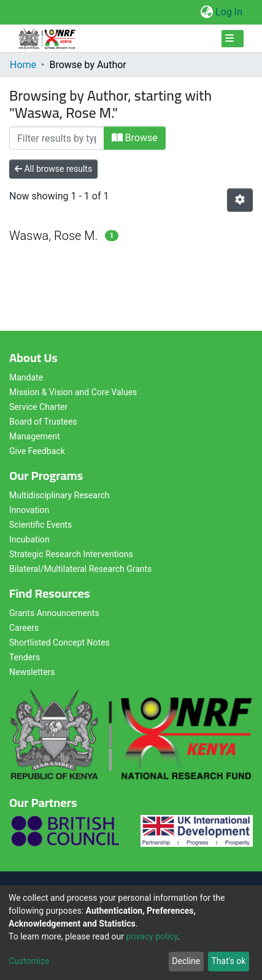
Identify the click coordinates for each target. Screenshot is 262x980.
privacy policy (152, 936)
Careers (24, 628)
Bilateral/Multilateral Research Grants (80, 569)
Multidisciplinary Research (60, 495)
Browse (135, 138)
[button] (206, 12)
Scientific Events (40, 525)
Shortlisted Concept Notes (60, 642)
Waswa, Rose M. (53, 236)
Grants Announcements (54, 613)
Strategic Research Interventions (71, 554)
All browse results (53, 169)
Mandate (26, 377)
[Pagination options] (240, 200)
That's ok (228, 961)
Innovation (29, 510)
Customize (29, 961)
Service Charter (38, 407)
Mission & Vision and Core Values (73, 392)
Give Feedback (37, 451)
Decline (186, 961)
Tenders (25, 657)
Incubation (29, 539)
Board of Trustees (43, 422)
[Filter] (57, 138)
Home (23, 65)
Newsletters (32, 672)
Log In (229, 12)
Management (34, 436)
